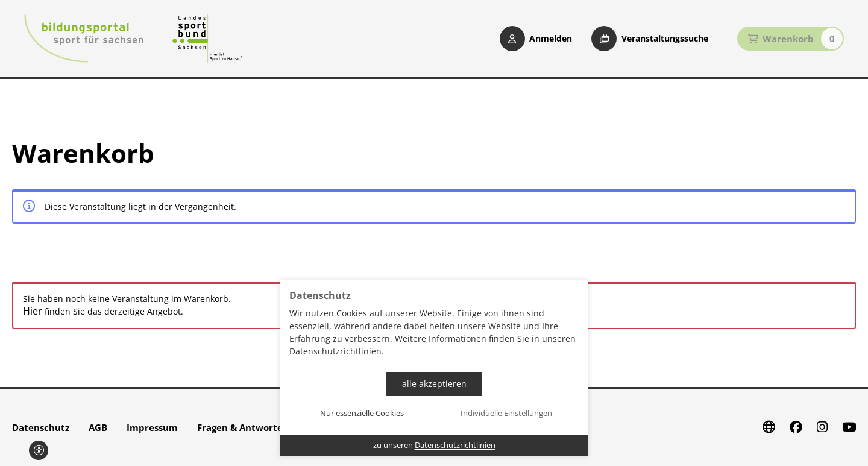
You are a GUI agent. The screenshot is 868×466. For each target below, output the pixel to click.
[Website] (769, 427)
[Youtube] (849, 427)
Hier (33, 311)
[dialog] (434, 368)
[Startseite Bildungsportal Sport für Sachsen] (84, 39)
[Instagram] (822, 427)
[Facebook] (796, 427)
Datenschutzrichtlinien (335, 351)
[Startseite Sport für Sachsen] (207, 39)
